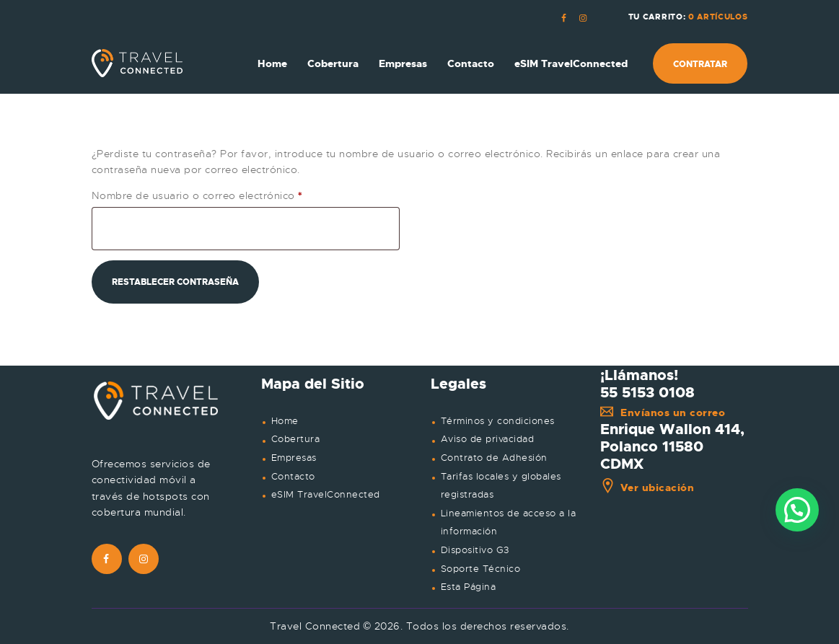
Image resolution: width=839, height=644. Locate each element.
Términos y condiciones (498, 421)
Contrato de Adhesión (494, 458)
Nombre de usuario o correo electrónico (226, 195)
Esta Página (469, 587)
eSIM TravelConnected (326, 495)
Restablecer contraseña (175, 282)
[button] (797, 510)
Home (285, 421)
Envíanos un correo (663, 413)
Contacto (293, 477)
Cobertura (296, 439)
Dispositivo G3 (475, 550)
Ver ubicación (647, 488)
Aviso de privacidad (488, 439)
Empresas (294, 458)
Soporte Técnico (481, 569)
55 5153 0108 (647, 392)
